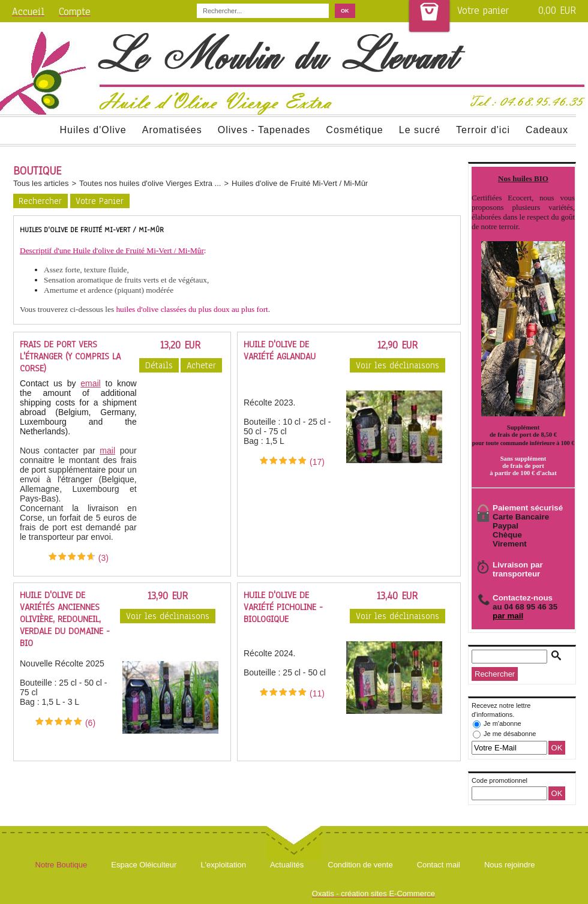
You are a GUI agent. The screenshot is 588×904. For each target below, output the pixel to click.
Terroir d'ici (483, 130)
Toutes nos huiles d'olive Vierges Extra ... (150, 183)
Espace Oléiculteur (144, 865)
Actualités (287, 865)
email (90, 383)
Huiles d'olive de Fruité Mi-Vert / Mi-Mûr (300, 183)
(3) (103, 558)
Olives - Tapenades (264, 130)
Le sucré (420, 130)
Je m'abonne (502, 723)
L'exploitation (223, 865)
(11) (317, 693)
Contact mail (439, 865)
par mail (508, 616)
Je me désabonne (510, 734)
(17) (317, 462)
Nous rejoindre (510, 865)
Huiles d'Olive (93, 130)
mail (107, 451)
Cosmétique (354, 130)
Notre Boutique (61, 865)
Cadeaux (547, 130)
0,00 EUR (557, 10)
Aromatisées (172, 130)
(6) (90, 723)
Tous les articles (41, 183)
